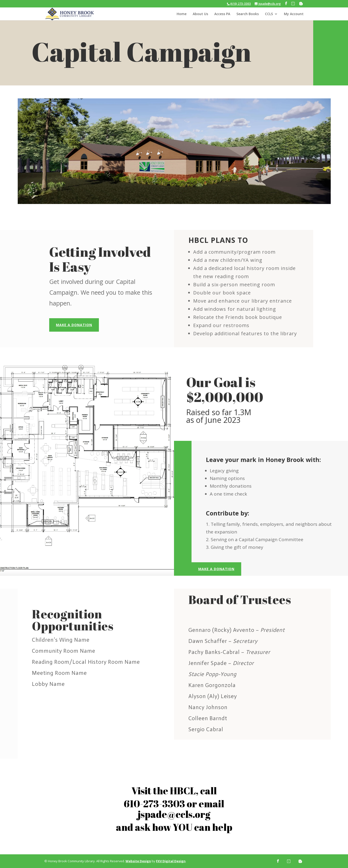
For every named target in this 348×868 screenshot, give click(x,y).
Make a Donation (74, 325)
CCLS (269, 14)
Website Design (138, 861)
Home (182, 14)
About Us (200, 14)
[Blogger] (301, 4)
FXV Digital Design (171, 861)
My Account (294, 14)
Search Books (248, 14)
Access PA (222, 14)
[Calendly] (293, 4)
